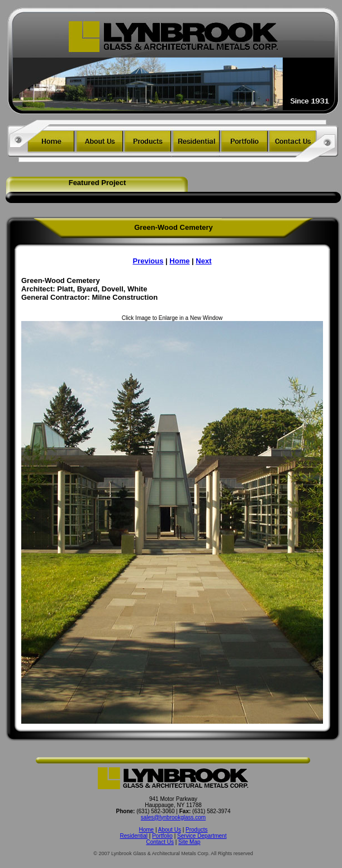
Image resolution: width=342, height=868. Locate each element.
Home (179, 261)
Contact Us (160, 842)
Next (203, 261)
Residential (134, 836)
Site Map (189, 842)
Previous (148, 261)
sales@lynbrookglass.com (173, 817)
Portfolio (162, 836)
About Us (170, 830)
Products (196, 830)
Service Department (202, 836)
